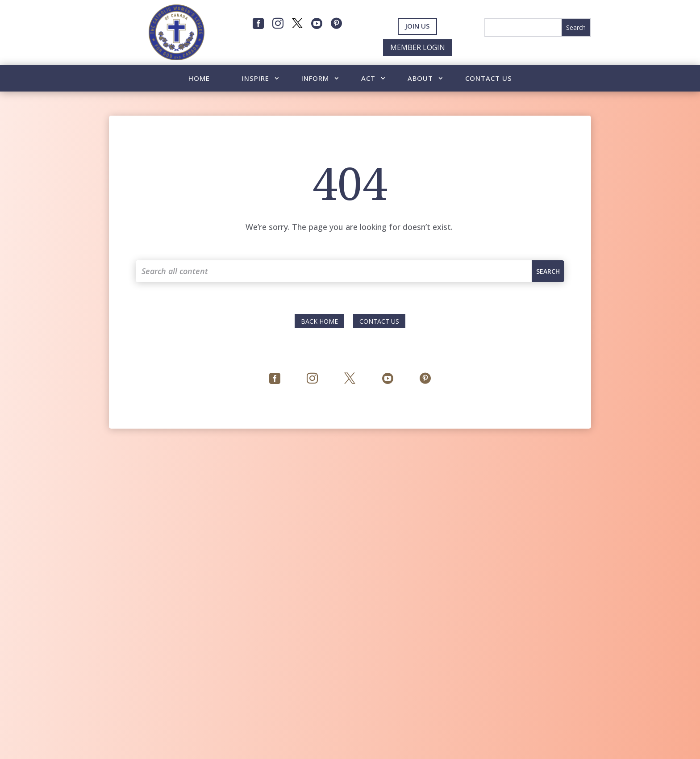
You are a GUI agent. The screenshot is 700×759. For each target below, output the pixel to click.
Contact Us (489, 79)
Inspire (256, 79)
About (420, 79)
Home (199, 79)
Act (368, 79)
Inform (315, 79)
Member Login (418, 47)
